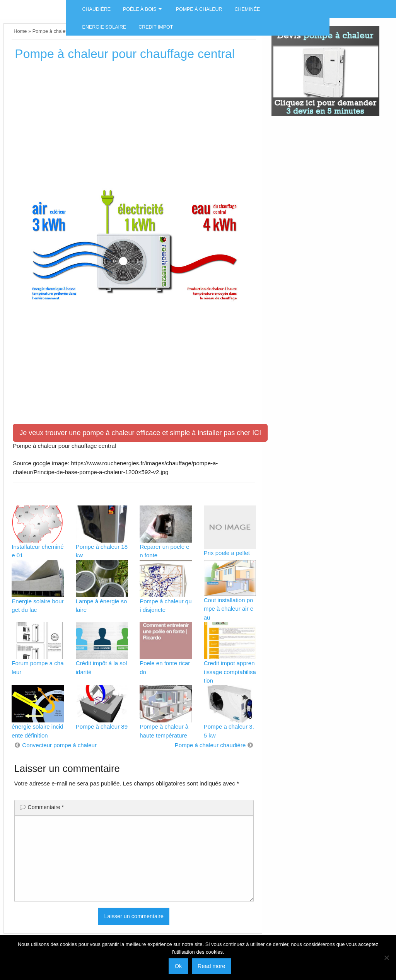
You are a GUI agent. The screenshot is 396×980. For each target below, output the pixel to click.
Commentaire (46, 807)
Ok (178, 966)
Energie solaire (104, 27)
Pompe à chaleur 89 (102, 726)
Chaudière (96, 9)
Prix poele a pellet (227, 553)
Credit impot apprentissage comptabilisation (230, 672)
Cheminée (247, 9)
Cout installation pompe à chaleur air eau (229, 609)
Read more (211, 966)
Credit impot (156, 27)
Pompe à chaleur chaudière (210, 745)
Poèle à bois (140, 9)
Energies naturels (33, 6)
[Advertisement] (134, 126)
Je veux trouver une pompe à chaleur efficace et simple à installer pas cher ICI (140, 433)
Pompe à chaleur (199, 9)
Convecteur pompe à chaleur (59, 745)
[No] (386, 958)
